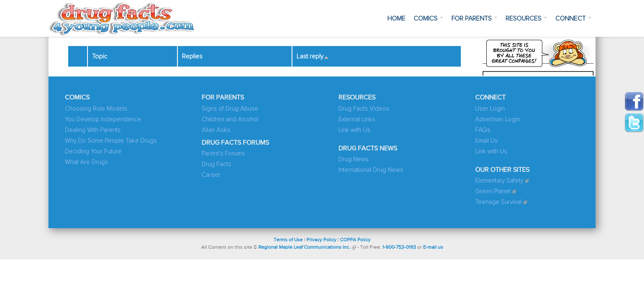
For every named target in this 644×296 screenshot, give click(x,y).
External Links (357, 119)
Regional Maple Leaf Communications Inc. (304, 247)
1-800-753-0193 (399, 247)
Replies (192, 56)
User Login (490, 109)
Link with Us (354, 130)
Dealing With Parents (93, 130)
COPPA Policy (355, 240)
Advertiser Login (498, 119)
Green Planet (493, 191)
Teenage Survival (498, 202)
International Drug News (371, 170)
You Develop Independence (103, 119)
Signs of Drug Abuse (230, 109)
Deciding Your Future (93, 151)
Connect (573, 18)
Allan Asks (216, 130)
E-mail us (433, 247)
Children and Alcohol (230, 119)
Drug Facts (216, 164)
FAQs (483, 130)
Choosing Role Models (96, 109)
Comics (428, 18)
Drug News (354, 159)
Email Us (486, 141)
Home (396, 18)
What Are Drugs (86, 162)
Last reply (313, 56)
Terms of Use (288, 240)
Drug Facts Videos (364, 109)
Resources (526, 18)
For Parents (474, 18)
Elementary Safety (499, 181)
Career (211, 175)
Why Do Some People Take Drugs (111, 141)
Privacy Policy (321, 240)
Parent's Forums (223, 154)
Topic (100, 56)
